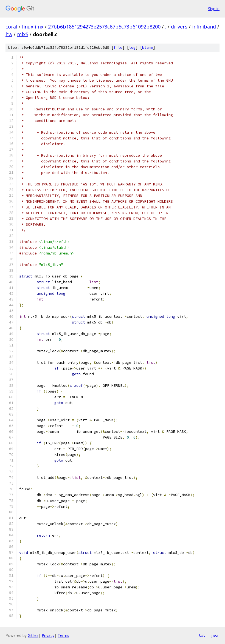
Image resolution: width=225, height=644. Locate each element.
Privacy (48, 635)
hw (9, 34)
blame (148, 48)
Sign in (214, 9)
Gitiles (33, 635)
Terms (63, 635)
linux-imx (33, 27)
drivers (179, 27)
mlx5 (23, 34)
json (215, 635)
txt (202, 635)
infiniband (204, 27)
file (118, 48)
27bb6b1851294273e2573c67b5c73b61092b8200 (104, 27)
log (132, 48)
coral (11, 27)
